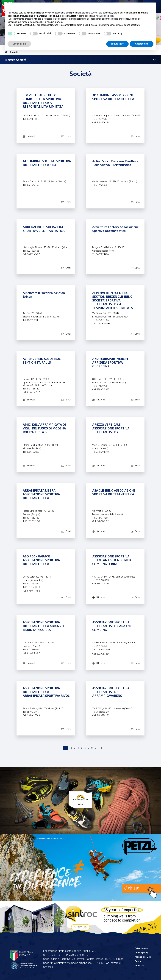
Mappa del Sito (143, 957)
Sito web (31, 136)
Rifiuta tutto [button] (118, 44)
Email (68, 136)
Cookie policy (142, 952)
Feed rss (139, 965)
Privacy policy (142, 948)
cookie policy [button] (107, 16)
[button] (152, 8)
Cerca (138, 961)
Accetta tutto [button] (142, 44)
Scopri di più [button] (19, 44)
